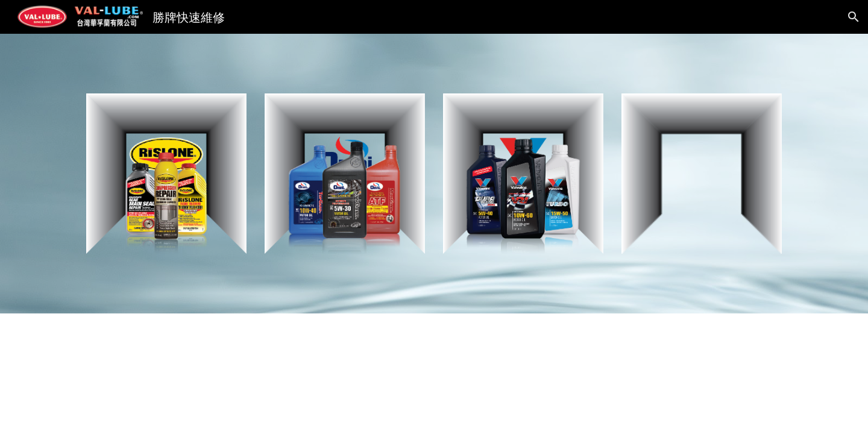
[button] (854, 17)
